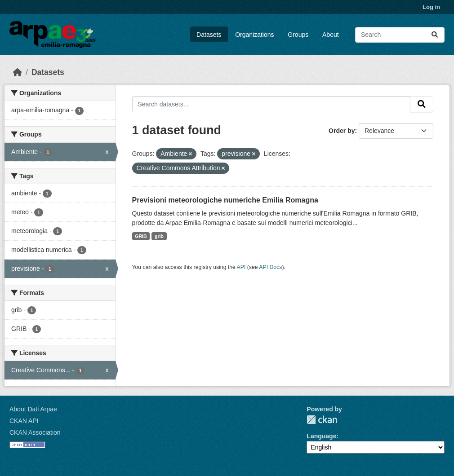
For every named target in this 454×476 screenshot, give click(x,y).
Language (321, 436)
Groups (298, 35)
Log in (431, 7)
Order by (342, 131)
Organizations (254, 35)
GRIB (141, 236)
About (331, 35)
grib (159, 236)
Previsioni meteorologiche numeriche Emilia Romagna (225, 200)
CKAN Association (35, 432)
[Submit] (435, 35)
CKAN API (24, 421)
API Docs (270, 267)
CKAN (322, 420)
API (241, 267)
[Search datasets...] (400, 35)
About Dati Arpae (33, 409)
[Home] (18, 72)
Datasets (209, 35)
